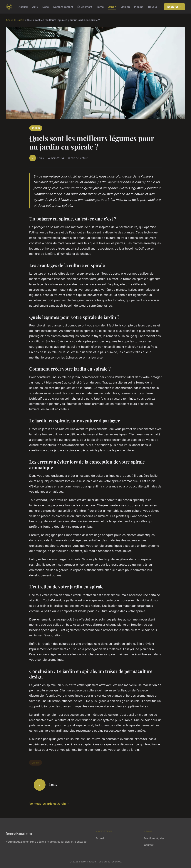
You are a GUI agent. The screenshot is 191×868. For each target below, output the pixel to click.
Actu (35, 7)
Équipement (85, 7)
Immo (100, 7)
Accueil (23, 7)
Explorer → (174, 7)
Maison (125, 7)
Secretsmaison (19, 833)
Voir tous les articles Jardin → (49, 804)
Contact (149, 845)
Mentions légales (154, 838)
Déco (46, 7)
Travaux (153, 7)
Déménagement (63, 7)
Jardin (112, 7)
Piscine (139, 7)
